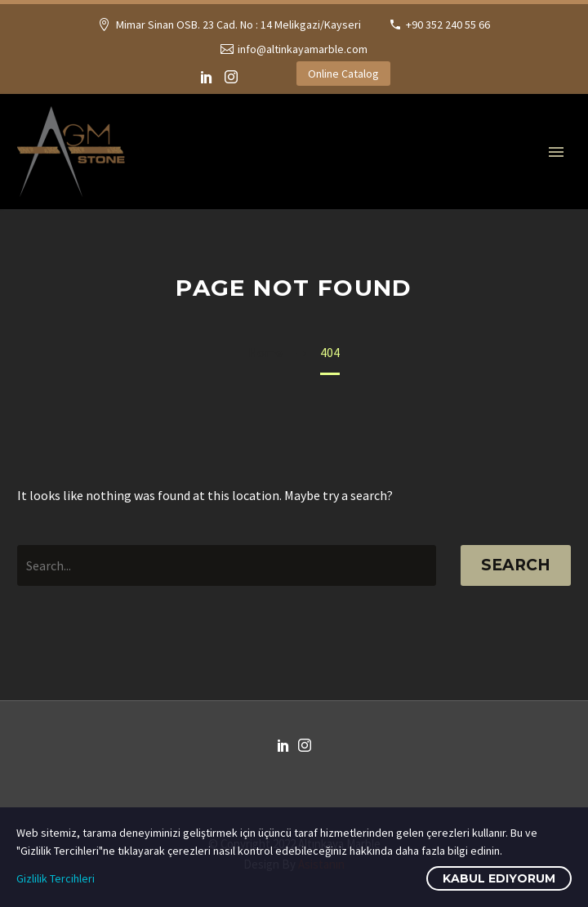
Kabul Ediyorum (499, 878)
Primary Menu (556, 152)
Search (516, 565)
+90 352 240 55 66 (448, 25)
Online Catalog (343, 74)
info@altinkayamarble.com (303, 49)
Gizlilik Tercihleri (56, 878)
